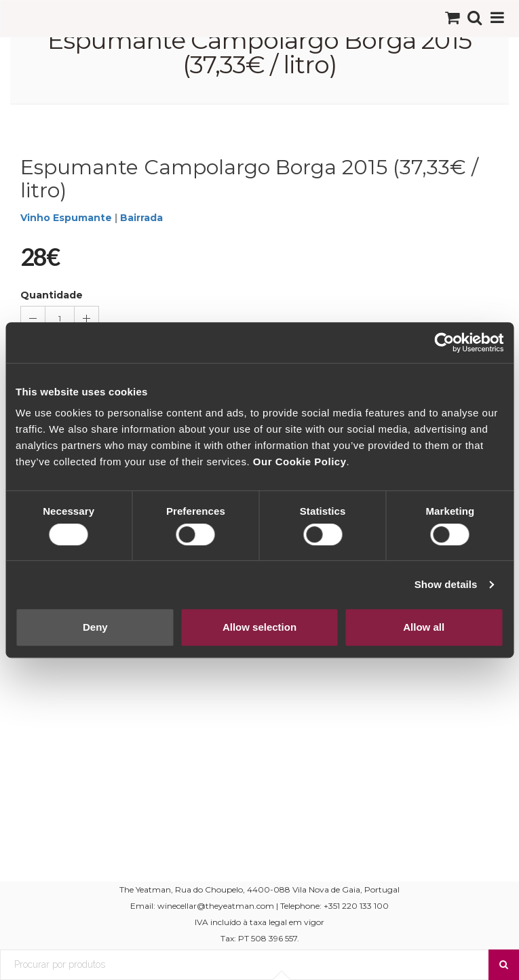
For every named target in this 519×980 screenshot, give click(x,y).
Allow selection (259, 627)
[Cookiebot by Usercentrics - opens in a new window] (444, 342)
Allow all (424, 627)
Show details (446, 584)
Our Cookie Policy (300, 462)
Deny (95, 627)
